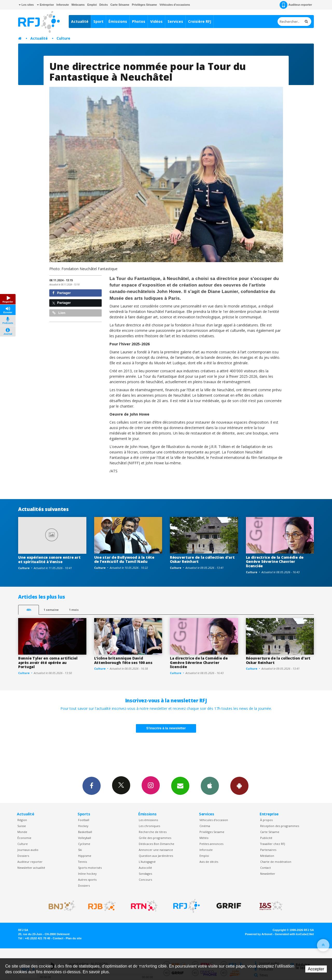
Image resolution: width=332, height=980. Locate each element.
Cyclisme (84, 844)
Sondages (145, 874)
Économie (24, 838)
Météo (204, 838)
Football (84, 820)
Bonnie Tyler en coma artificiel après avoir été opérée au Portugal (48, 663)
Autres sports (87, 880)
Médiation (267, 856)
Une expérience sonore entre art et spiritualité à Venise (49, 559)
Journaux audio (28, 850)
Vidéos (156, 21)
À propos (266, 820)
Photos (139, 21)
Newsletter (268, 874)
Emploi (92, 5)
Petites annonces (211, 844)
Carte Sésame (120, 5)
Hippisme (85, 856)
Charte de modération (276, 862)
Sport (98, 21)
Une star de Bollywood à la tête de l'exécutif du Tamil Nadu (124, 559)
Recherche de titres (153, 832)
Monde (22, 832)
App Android (239, 786)
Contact (265, 868)
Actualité (80, 21)
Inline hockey (87, 874)
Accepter (316, 969)
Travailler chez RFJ (273, 844)
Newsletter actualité (31, 868)
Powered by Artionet (259, 934)
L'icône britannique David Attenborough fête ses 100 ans (123, 660)
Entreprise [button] (45, 5)
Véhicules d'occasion (214, 820)
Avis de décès (209, 862)
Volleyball (85, 838)
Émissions (118, 21)
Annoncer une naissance (156, 850)
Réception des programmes (280, 826)
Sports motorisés (90, 868)
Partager (62, 293)
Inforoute (63, 5)
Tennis (82, 862)
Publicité (266, 838)
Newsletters (180, 786)
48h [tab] (29, 610)
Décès (103, 5)
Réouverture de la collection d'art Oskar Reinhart (202, 559)
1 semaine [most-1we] (51, 610)
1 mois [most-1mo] (74, 610)
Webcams (78, 5)
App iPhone (210, 786)
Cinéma (205, 826)
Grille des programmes (155, 838)
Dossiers (23, 856)
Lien (59, 313)
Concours (145, 880)
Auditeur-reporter (296, 5)
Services (175, 21)
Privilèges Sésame (144, 5)
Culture (63, 38)
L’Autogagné (147, 862)
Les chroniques (149, 826)
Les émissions (148, 820)
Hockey (83, 826)
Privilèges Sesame (212, 832)
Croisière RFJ (200, 21)
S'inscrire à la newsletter (166, 728)
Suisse (22, 826)
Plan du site (74, 938)
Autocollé (145, 868)
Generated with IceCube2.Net (294, 934)
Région (22, 820)
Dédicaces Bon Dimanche (157, 844)
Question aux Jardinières (156, 856)
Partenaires (268, 850)
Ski (80, 850)
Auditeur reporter (30, 862)
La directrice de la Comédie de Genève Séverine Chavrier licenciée (275, 562)
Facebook (92, 786)
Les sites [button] (26, 5)
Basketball (85, 832)
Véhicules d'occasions (175, 5)
